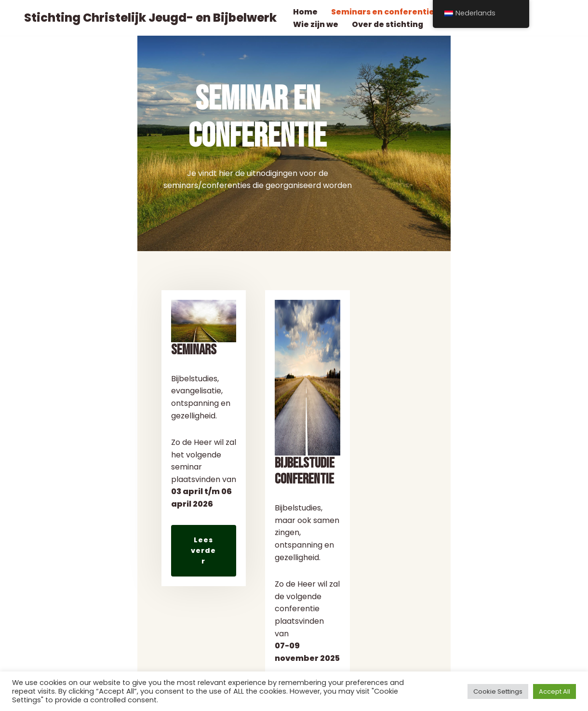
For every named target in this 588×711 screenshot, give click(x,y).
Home (305, 12)
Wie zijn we (316, 24)
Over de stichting (388, 24)
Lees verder (76, 604)
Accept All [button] (555, 691)
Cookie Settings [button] (498, 691)
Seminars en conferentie (383, 12)
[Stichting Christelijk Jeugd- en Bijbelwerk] (148, 18)
